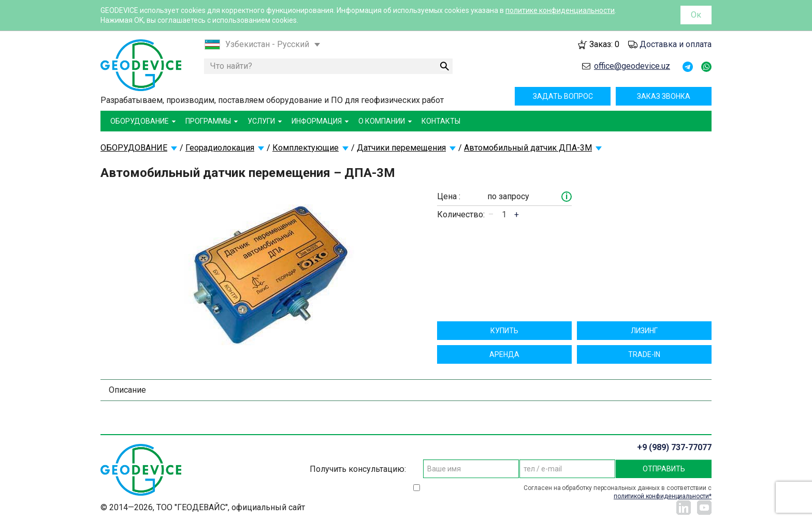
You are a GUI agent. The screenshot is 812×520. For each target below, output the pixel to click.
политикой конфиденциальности (661, 496)
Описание (127, 390)
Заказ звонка (664, 96)
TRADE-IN (644, 354)
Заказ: (604, 44)
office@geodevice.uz (632, 66)
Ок (696, 15)
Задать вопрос (563, 96)
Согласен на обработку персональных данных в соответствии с (618, 492)
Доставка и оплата (676, 44)
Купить (504, 331)
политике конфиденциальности (560, 10)
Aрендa (504, 354)
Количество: (461, 214)
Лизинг (644, 331)
